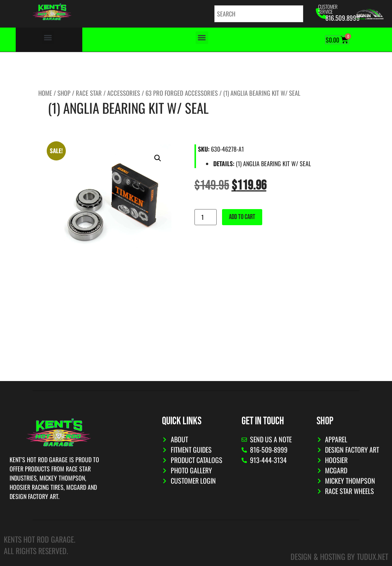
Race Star (89, 93)
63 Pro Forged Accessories (182, 93)
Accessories (124, 93)
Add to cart (242, 217)
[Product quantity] (206, 217)
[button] (48, 38)
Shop (64, 93)
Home (45, 93)
